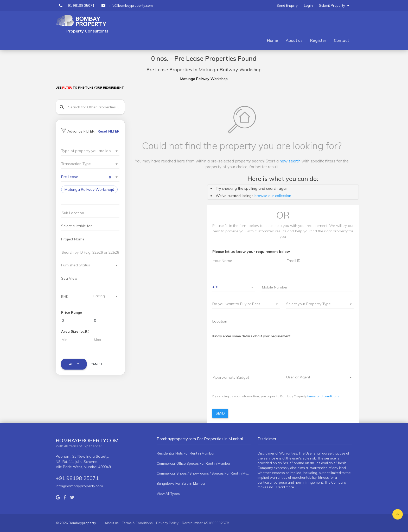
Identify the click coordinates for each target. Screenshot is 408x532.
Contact (341, 40)
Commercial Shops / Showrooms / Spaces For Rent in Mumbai (204, 473)
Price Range (72, 312)
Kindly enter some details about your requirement (251, 336)
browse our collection (273, 196)
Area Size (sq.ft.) (75, 331)
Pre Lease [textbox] (86, 177)
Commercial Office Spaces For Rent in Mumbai (193, 463)
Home (273, 40)
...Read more (284, 487)
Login (308, 5)
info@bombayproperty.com (131, 5)
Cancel (97, 364)
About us (294, 40)
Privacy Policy (167, 523)
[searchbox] (70, 200)
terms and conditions (323, 396)
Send (220, 413)
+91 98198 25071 (80, 5)
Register (318, 40)
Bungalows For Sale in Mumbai (181, 483)
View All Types (168, 494)
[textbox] (87, 151)
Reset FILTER (109, 131)
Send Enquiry (287, 5)
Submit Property (334, 5)
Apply (74, 364)
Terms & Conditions (137, 523)
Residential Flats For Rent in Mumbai (185, 453)
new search (290, 161)
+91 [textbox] (216, 287)
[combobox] (90, 151)
